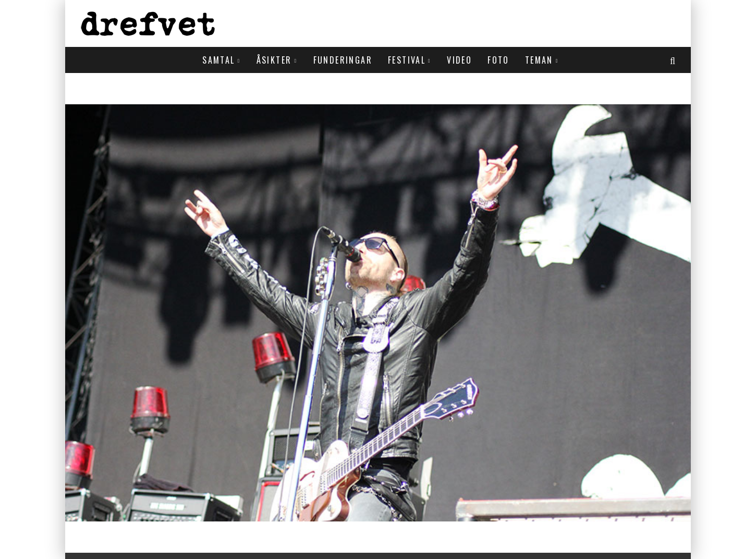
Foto (498, 60)
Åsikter (274, 60)
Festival (407, 60)
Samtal (218, 60)
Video (459, 60)
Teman (539, 60)
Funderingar (343, 60)
